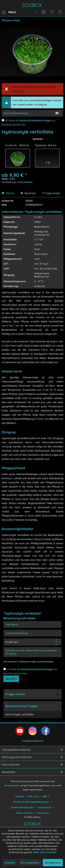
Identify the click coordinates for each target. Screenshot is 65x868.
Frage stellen (52, 193)
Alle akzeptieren (30, 863)
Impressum (43, 813)
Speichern (11, 679)
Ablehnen (10, 863)
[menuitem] (9, 12)
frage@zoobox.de (33, 741)
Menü (9, 12)
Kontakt (20, 796)
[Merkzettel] (52, 12)
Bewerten (28, 193)
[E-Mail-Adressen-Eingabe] (26, 113)
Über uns (33, 796)
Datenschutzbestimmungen (35, 120)
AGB (45, 796)
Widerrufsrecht (24, 813)
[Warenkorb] (61, 12)
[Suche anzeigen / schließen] (35, 12)
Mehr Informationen (45, 852)
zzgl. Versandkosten (22, 182)
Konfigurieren (53, 863)
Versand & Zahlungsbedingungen (31, 802)
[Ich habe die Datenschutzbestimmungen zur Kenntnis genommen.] (3, 120)
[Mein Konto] (44, 12)
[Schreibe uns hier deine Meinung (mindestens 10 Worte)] (32, 652)
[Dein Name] (32, 625)
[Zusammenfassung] (32, 633)
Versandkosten (12, 785)
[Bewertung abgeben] (32, 642)
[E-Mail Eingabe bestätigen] (57, 113)
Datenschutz (45, 807)
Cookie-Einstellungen (22, 807)
